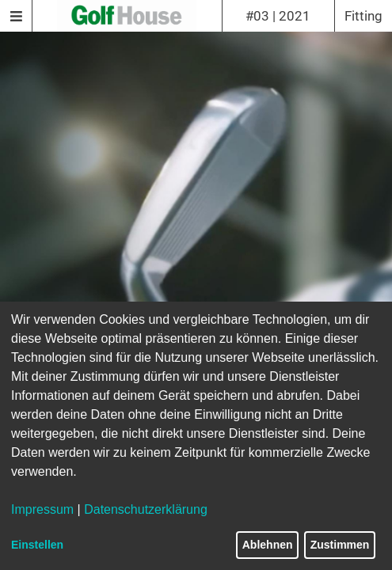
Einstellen (37, 545)
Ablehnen (268, 545)
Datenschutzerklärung (146, 509)
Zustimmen (340, 545)
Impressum (42, 509)
